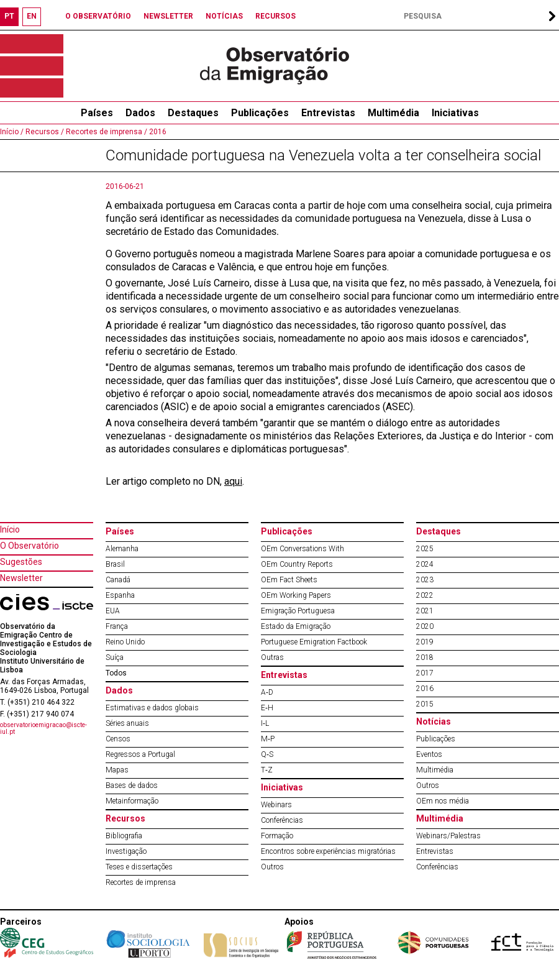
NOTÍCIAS (224, 16)
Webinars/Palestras (448, 836)
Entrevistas (328, 113)
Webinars (276, 805)
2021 (425, 611)
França (117, 626)
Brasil (115, 564)
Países (120, 531)
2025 (425, 549)
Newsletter (21, 578)
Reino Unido (125, 642)
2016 (157, 132)
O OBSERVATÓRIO (98, 16)
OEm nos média (443, 801)
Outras (272, 657)
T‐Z (267, 770)
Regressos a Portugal (140, 754)
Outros (272, 867)
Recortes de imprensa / (106, 132)
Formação (277, 836)
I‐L (265, 723)
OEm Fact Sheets (289, 580)
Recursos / (44, 132)
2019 (425, 642)
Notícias (434, 721)
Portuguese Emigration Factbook (314, 642)
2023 (425, 580)
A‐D (267, 692)
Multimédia (393, 113)
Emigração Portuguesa (298, 611)
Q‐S (267, 754)
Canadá (118, 580)
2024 (425, 564)
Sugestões (21, 562)
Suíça (115, 657)
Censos (118, 739)
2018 (425, 657)
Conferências (282, 820)
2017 (425, 673)
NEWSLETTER (168, 16)
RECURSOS (275, 16)
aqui (233, 481)
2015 (425, 704)
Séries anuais (127, 723)
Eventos (429, 754)
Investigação (126, 851)
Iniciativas (455, 113)
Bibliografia (124, 836)
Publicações (260, 113)
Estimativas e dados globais (152, 708)
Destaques (193, 113)
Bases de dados (132, 785)
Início (10, 529)
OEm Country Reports (297, 564)
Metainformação (132, 801)
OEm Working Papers (296, 595)
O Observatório (30, 546)
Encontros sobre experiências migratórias (328, 851)
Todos (116, 673)
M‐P (268, 739)
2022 (425, 595)
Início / (12, 132)
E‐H (267, 708)
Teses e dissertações (139, 867)
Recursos (125, 818)
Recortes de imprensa (141, 882)
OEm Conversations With (302, 549)
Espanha (120, 595)
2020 (425, 626)
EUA (113, 611)
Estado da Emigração (296, 626)
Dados (140, 113)
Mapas (117, 770)
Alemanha (122, 549)
